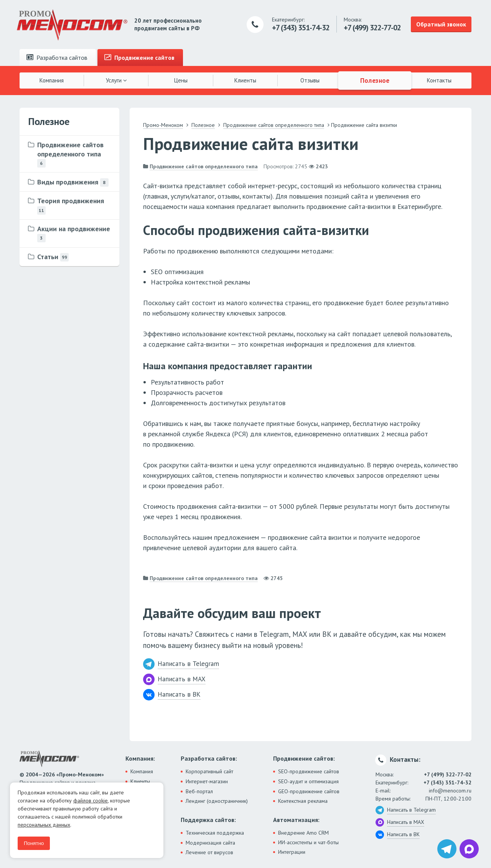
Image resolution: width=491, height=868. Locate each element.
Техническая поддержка (215, 833)
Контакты (439, 80)
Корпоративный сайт (209, 771)
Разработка (57, 58)
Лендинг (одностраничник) (217, 801)
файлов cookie (91, 801)
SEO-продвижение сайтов (309, 771)
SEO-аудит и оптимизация (308, 781)
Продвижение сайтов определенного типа (204, 166)
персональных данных (44, 825)
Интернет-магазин (207, 781)
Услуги (116, 80)
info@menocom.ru (450, 791)
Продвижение (139, 58)
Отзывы (310, 80)
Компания (52, 80)
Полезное (374, 80)
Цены (181, 80)
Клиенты (245, 80)
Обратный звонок (441, 24)
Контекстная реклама (303, 801)
